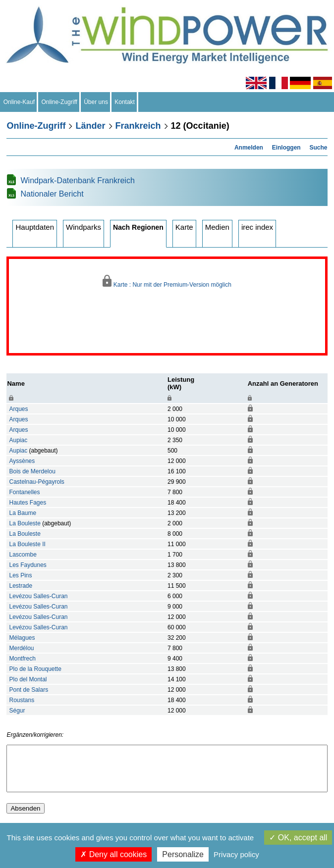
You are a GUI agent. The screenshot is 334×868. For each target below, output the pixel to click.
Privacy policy (236, 854)
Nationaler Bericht (52, 194)
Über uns (96, 102)
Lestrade (21, 586)
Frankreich (138, 126)
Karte (184, 227)
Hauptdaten (35, 227)
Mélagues (22, 638)
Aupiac (18, 440)
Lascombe (23, 555)
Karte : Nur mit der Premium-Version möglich (167, 281)
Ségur (17, 711)
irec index (257, 227)
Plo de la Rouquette (35, 669)
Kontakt (125, 102)
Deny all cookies (113, 854)
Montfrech (22, 659)
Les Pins (20, 575)
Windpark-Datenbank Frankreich (77, 180)
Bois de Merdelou (32, 471)
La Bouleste (25, 523)
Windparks (83, 227)
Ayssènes (22, 461)
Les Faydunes (28, 565)
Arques (18, 409)
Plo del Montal (28, 679)
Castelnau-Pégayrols (36, 482)
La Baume (23, 513)
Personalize (183, 854)
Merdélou (21, 648)
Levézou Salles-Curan (38, 596)
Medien (217, 227)
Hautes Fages (28, 503)
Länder (90, 126)
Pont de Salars (28, 690)
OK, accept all (298, 838)
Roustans (22, 700)
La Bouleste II (27, 544)
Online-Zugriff (59, 102)
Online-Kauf (19, 102)
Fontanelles (24, 492)
